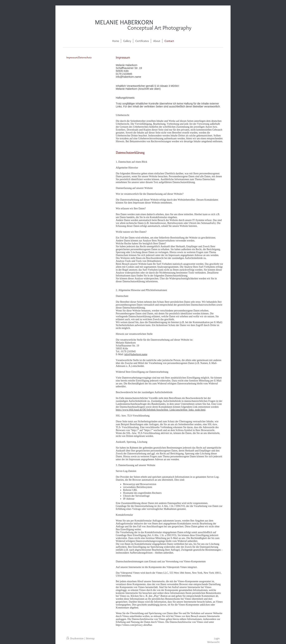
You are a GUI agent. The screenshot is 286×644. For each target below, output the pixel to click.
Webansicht (213, 642)
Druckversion (75, 638)
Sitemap (90, 638)
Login (217, 638)
